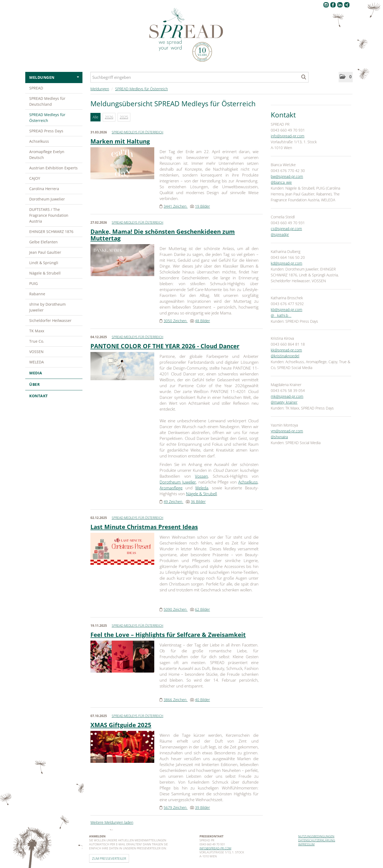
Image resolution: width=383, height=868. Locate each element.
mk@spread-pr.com (287, 396)
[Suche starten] (304, 77)
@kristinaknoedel (285, 356)
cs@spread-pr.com (286, 229)
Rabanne (37, 294)
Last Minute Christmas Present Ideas (144, 527)
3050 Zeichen (176, 321)
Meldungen (54, 77)
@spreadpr (280, 234)
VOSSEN (36, 352)
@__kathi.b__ (281, 315)
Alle (95, 117)
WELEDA (37, 362)
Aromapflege (171, 488)
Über (54, 384)
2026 (109, 117)
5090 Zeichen (176, 609)
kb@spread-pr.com (286, 310)
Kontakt (39, 396)
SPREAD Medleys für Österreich (47, 118)
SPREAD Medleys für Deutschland (47, 101)
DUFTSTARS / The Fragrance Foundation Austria (49, 215)
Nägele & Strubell (45, 273)
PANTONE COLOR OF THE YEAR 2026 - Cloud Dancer (165, 346)
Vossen (201, 476)
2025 (124, 117)
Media (54, 373)
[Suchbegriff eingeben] (199, 77)
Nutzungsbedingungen (316, 836)
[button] (346, 77)
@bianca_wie (281, 182)
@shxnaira (279, 437)
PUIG (34, 283)
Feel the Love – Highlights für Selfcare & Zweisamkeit (168, 634)
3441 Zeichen (176, 206)
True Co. (37, 341)
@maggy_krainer (284, 402)
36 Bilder (198, 501)
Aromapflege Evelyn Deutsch (47, 155)
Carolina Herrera (44, 189)
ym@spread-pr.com (287, 431)
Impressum (306, 844)
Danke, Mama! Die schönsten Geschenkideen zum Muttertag (163, 235)
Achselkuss (39, 141)
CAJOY (35, 178)
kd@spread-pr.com (286, 263)
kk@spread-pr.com (286, 350)
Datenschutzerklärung (317, 840)
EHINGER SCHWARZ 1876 (51, 232)
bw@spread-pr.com (287, 176)
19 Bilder (202, 206)
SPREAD (36, 88)
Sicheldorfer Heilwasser (50, 320)
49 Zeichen (173, 501)
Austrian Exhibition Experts (53, 168)
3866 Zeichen (176, 700)
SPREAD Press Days (46, 131)
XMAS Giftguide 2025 (121, 725)
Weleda (202, 488)
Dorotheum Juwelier (47, 199)
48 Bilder (202, 321)
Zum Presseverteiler (109, 858)
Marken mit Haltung (120, 141)
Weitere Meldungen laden (112, 822)
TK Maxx (37, 331)
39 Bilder (202, 807)
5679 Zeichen (176, 807)
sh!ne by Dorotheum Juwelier (47, 307)
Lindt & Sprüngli (44, 263)
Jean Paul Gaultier (45, 252)
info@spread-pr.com (288, 136)
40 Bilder (202, 700)
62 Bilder (202, 609)
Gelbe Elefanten (43, 242)
